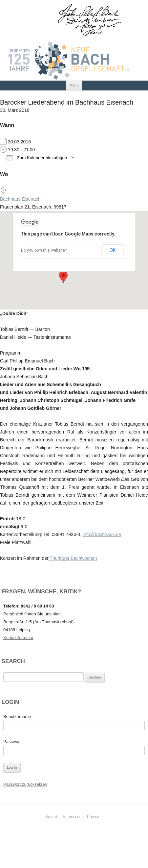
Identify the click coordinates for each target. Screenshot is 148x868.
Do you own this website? (44, 250)
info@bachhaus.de (102, 534)
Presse (93, 817)
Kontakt (52, 817)
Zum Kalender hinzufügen (37, 157)
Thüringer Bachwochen (73, 558)
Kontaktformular (18, 638)
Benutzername (17, 717)
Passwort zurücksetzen (25, 784)
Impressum (73, 817)
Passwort (12, 742)
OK (113, 250)
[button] (63, 277)
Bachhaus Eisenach (20, 199)
